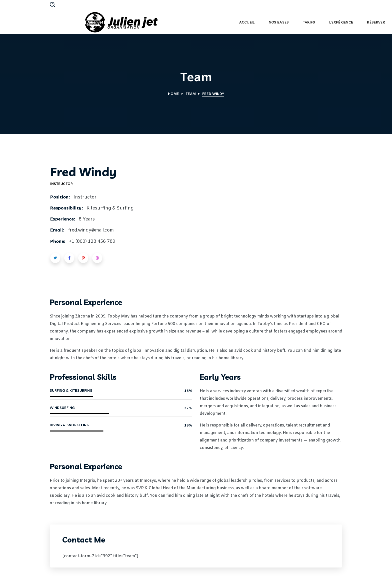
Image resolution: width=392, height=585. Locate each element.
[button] (52, 5)
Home (173, 94)
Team (191, 94)
